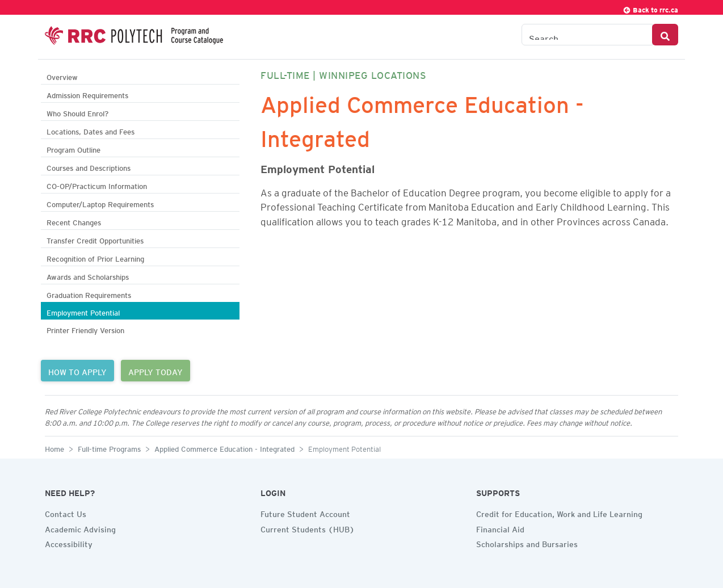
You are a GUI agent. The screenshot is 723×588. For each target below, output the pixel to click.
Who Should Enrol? (77, 112)
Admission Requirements (87, 94)
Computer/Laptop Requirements (100, 203)
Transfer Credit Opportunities (95, 239)
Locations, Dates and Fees (91, 130)
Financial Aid (500, 528)
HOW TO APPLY (77, 371)
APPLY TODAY (155, 371)
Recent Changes (74, 221)
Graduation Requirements (89, 294)
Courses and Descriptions (89, 167)
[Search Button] (665, 35)
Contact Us (66, 513)
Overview (62, 76)
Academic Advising (80, 528)
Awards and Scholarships (88, 276)
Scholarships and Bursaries (527, 543)
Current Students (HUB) (308, 528)
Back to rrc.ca (650, 8)
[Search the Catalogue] (587, 35)
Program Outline (73, 148)
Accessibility (69, 543)
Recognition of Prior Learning (95, 257)
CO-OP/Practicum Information (97, 185)
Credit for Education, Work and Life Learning (559, 513)
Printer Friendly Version (85, 329)
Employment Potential (83, 311)
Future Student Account (305, 513)
